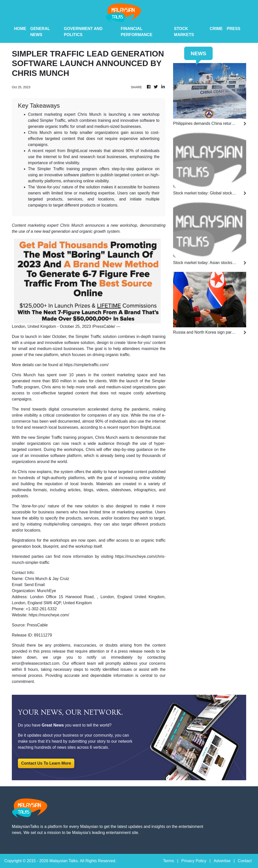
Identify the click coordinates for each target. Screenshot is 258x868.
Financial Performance (136, 32)
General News (40, 32)
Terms (169, 861)
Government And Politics (83, 32)
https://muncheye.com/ (49, 615)
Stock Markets (184, 32)
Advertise (222, 861)
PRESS (234, 29)
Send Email (35, 585)
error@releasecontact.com (36, 663)
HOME (20, 29)
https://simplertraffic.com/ (86, 365)
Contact (245, 861)
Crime (216, 29)
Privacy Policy (194, 861)
